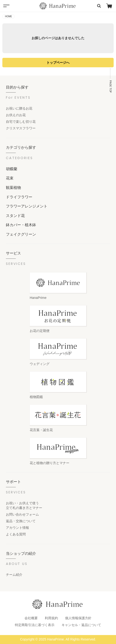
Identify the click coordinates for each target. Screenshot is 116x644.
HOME (8, 16)
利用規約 (51, 618)
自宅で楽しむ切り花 (21, 122)
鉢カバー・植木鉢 (21, 225)
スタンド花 (15, 216)
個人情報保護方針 (78, 618)
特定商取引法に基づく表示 (35, 625)
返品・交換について (21, 521)
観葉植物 (13, 187)
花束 (10, 178)
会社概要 (31, 618)
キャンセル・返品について (81, 625)
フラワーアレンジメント (27, 206)
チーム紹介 (14, 575)
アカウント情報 (17, 528)
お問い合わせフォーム (22, 514)
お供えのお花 (16, 115)
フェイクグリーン (21, 234)
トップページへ (58, 63)
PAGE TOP (110, 86)
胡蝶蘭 (12, 169)
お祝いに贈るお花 (19, 108)
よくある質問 (16, 534)
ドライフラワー (19, 197)
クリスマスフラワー (21, 128)
